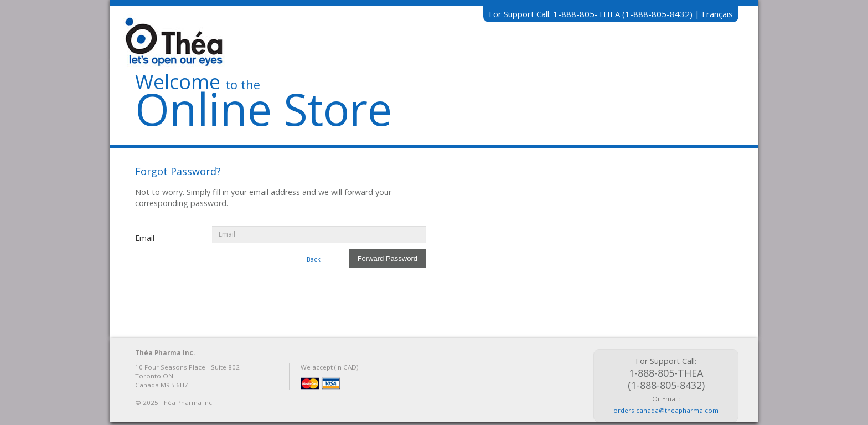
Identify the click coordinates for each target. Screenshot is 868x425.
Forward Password (387, 258)
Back (314, 259)
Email (145, 238)
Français (717, 14)
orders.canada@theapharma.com (666, 410)
